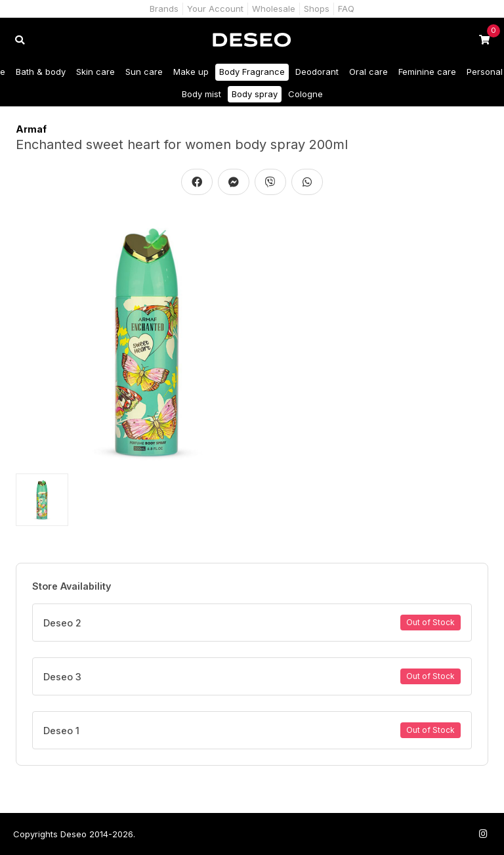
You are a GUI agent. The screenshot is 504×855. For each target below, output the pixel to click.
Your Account (215, 9)
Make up (191, 72)
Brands (164, 9)
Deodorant (317, 72)
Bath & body (41, 72)
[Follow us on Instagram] (483, 834)
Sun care (144, 72)
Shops (317, 9)
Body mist (201, 94)
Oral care (368, 72)
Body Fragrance (252, 72)
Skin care (95, 72)
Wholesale (274, 9)
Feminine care (427, 72)
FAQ (346, 9)
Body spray (255, 94)
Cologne (305, 94)
